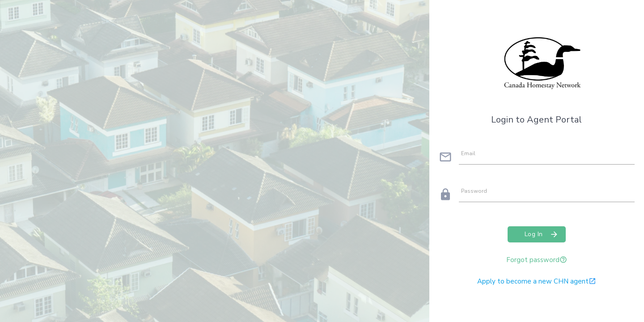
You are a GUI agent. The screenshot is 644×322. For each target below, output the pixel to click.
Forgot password (537, 260)
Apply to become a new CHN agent (537, 281)
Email (468, 153)
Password (474, 191)
